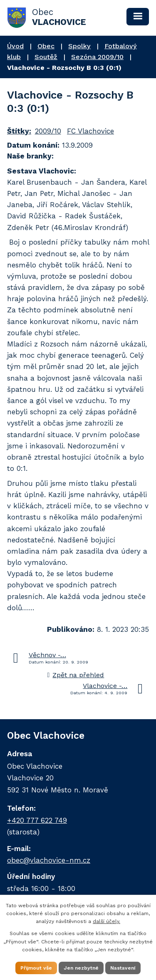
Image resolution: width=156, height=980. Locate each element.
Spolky (79, 46)
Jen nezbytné (81, 968)
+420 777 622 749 (37, 820)
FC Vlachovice (90, 131)
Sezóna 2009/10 (97, 57)
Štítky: (19, 131)
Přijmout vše (36, 968)
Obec (46, 46)
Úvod (15, 46)
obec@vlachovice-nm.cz (49, 860)
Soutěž (46, 57)
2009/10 (48, 131)
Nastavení (123, 968)
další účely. (106, 921)
